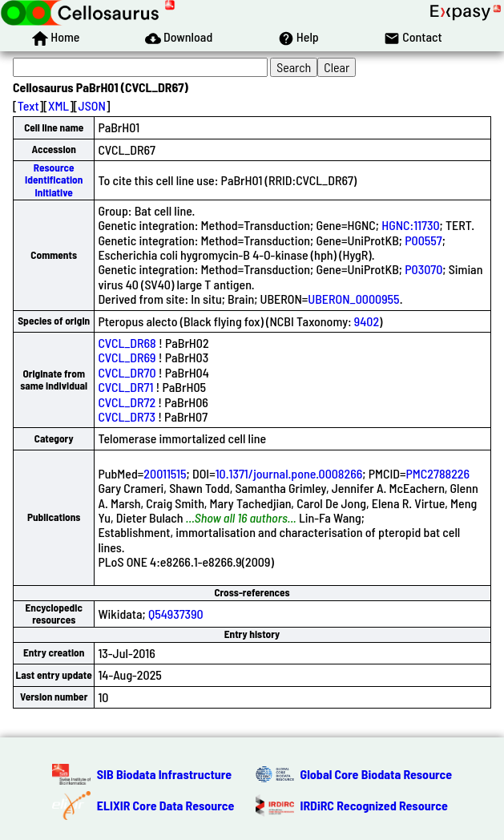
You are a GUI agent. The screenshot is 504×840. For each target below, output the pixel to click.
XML (58, 105)
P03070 (423, 269)
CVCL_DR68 (127, 343)
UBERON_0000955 (353, 299)
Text (28, 105)
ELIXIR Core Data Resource (166, 805)
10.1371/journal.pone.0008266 (289, 473)
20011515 (165, 473)
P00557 (423, 240)
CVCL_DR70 (127, 372)
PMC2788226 (438, 473)
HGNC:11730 (410, 225)
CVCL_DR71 (125, 387)
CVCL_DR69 (127, 357)
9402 (367, 321)
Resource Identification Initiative (54, 180)
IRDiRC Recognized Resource (374, 805)
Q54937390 (176, 614)
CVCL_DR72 (127, 402)
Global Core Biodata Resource (377, 774)
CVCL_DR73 (127, 416)
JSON (92, 105)
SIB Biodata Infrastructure (164, 774)
